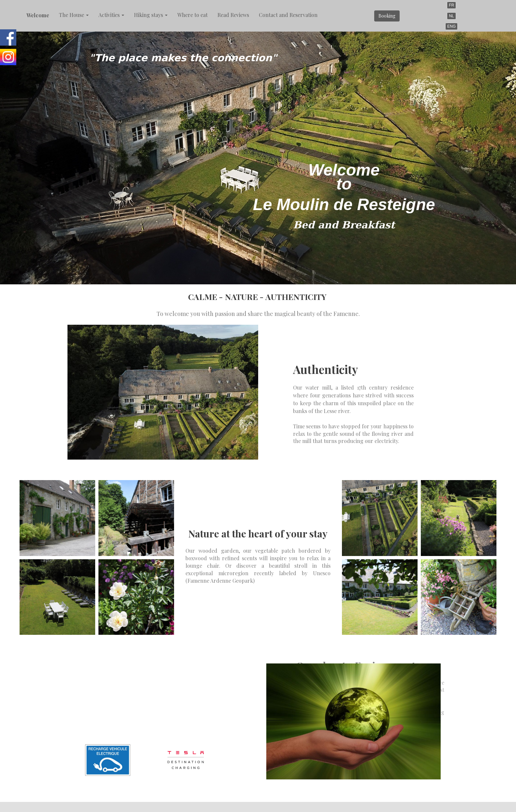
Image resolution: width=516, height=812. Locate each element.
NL (451, 16)
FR (451, 5)
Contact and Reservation (288, 15)
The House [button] (74, 15)
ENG (451, 26)
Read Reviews (233, 15)
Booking (387, 16)
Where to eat (192, 15)
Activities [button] (111, 15)
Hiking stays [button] (151, 15)
